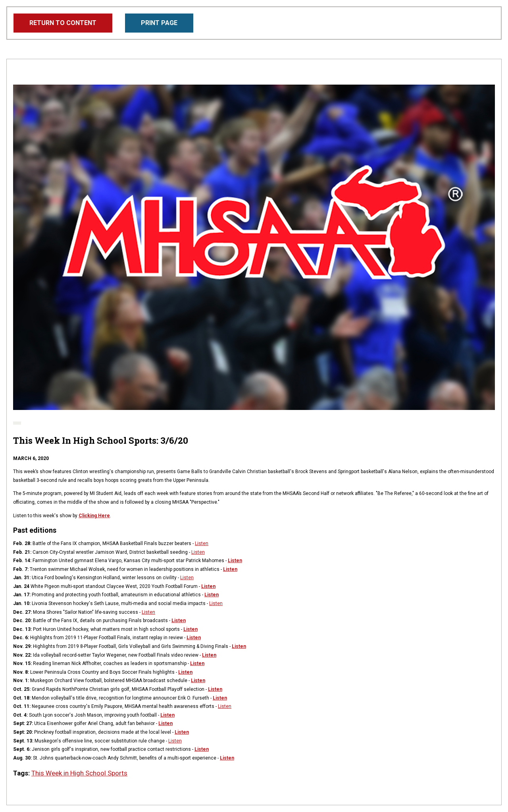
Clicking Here (94, 516)
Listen (202, 543)
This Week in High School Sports (79, 773)
